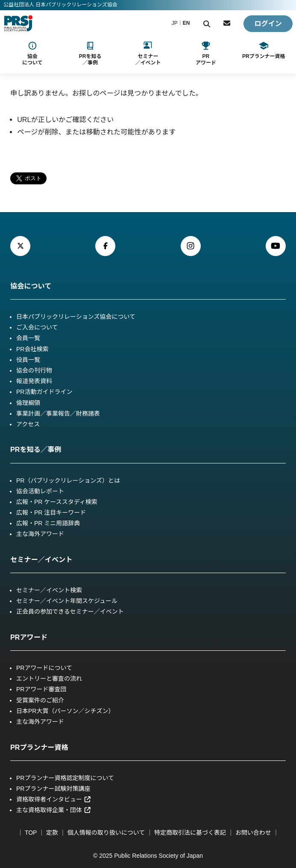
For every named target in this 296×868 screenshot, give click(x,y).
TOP (31, 833)
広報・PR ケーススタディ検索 (57, 502)
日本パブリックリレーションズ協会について (76, 317)
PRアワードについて (44, 668)
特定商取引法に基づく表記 (190, 833)
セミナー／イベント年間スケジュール (67, 601)
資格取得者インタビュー (54, 799)
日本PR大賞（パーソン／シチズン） (65, 711)
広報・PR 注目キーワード (51, 513)
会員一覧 (28, 338)
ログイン (268, 23)
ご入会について (37, 327)
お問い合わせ (253, 833)
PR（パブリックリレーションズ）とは (68, 481)
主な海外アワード (40, 534)
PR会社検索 (32, 349)
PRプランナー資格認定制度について (65, 778)
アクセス (28, 424)
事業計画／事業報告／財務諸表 (58, 414)
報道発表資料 (34, 381)
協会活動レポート (40, 491)
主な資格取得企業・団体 (54, 810)
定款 (52, 833)
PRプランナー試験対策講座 (53, 789)
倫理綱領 (28, 403)
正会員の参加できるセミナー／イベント (70, 612)
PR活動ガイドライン (44, 392)
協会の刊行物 (34, 370)
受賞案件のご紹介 (40, 700)
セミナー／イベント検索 (49, 590)
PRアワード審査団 (41, 689)
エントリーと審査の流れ (49, 679)
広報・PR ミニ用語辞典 (48, 523)
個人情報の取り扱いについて (106, 833)
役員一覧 (28, 360)
